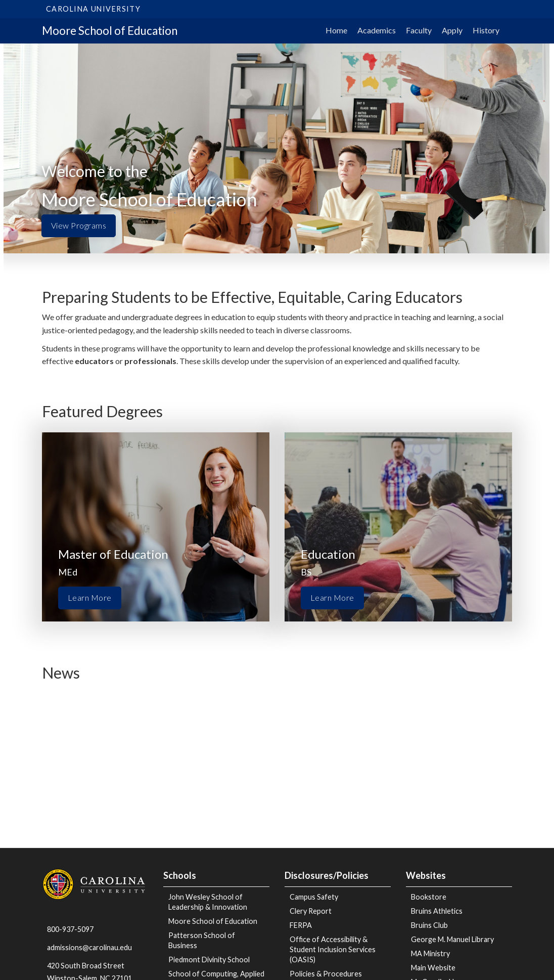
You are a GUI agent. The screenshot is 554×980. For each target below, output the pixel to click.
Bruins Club (429, 925)
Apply (452, 30)
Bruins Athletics (437, 911)
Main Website (433, 968)
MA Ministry (430, 953)
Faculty (419, 30)
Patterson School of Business (202, 940)
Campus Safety (314, 897)
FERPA (301, 925)
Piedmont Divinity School (209, 960)
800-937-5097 (70, 929)
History (486, 30)
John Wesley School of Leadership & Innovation (208, 902)
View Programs (79, 225)
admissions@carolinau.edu (89, 947)
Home (336, 30)
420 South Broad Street (86, 966)
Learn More (90, 597)
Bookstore (429, 897)
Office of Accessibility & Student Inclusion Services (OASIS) (333, 949)
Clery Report (311, 911)
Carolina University (93, 9)
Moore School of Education (110, 31)
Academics (377, 30)
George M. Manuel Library (452, 939)
